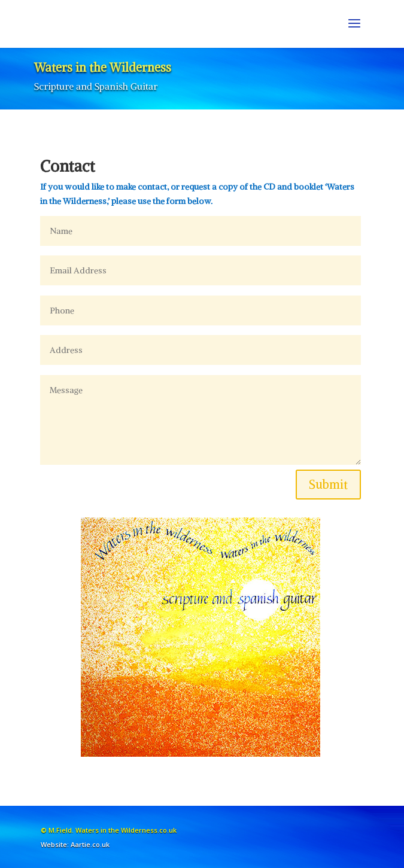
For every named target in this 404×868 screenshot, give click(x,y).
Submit (328, 484)
